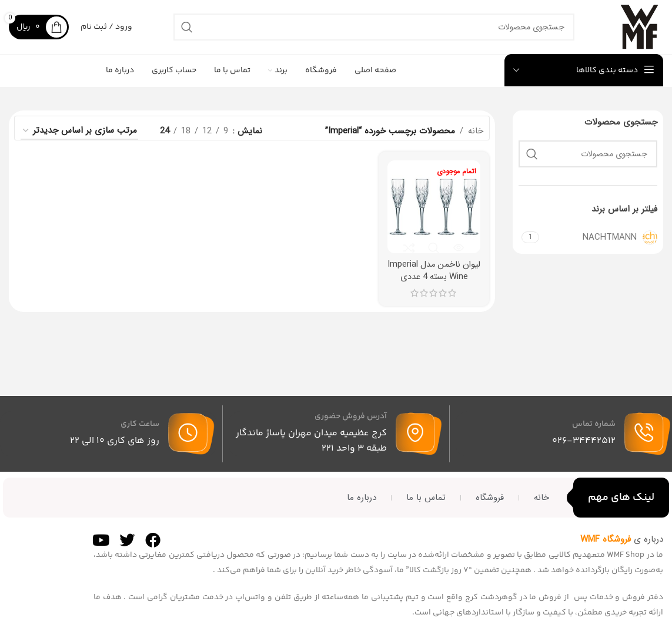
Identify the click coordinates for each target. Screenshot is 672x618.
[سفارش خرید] (79, 138)
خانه (476, 138)
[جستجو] (370, 31)
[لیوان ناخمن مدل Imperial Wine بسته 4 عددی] (434, 214)
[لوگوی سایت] (636, 30)
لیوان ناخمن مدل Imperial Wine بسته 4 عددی (434, 283)
